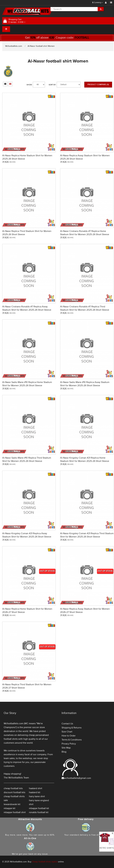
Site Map (66, 748)
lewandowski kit (12, 804)
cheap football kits (13, 788)
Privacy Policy (69, 744)
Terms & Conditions (72, 740)
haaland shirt (36, 788)
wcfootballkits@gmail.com (77, 778)
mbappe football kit (39, 808)
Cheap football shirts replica (45, 862)
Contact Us (67, 724)
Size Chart (67, 732)
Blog (64, 752)
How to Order (69, 736)
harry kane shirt (37, 796)
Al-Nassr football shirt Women (41, 46)
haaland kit (35, 792)
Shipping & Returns (72, 728)
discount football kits (14, 792)
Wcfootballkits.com (14, 46)
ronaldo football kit (39, 812)
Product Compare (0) (98, 85)
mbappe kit (9, 808)
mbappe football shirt (15, 812)
